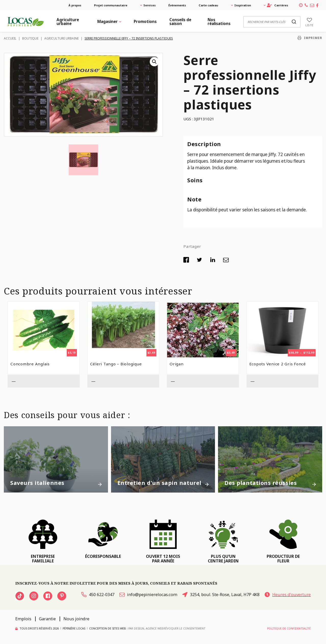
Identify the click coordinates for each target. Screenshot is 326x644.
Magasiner (107, 21)
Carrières (277, 5)
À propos (75, 5)
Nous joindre (76, 619)
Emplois (23, 619)
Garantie (47, 619)
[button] (154, 62)
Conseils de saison (180, 22)
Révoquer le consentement (185, 628)
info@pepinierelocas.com (148, 595)
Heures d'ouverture (288, 595)
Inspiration (243, 5)
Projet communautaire (111, 5)
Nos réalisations (219, 22)
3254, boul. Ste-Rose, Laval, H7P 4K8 (221, 595)
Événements (177, 5)
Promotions (145, 21)
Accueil (10, 38)
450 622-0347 (98, 595)
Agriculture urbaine (68, 22)
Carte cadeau (208, 5)
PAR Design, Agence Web (146, 628)
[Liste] (309, 22)
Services (150, 5)
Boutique (30, 38)
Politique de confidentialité (289, 628)
